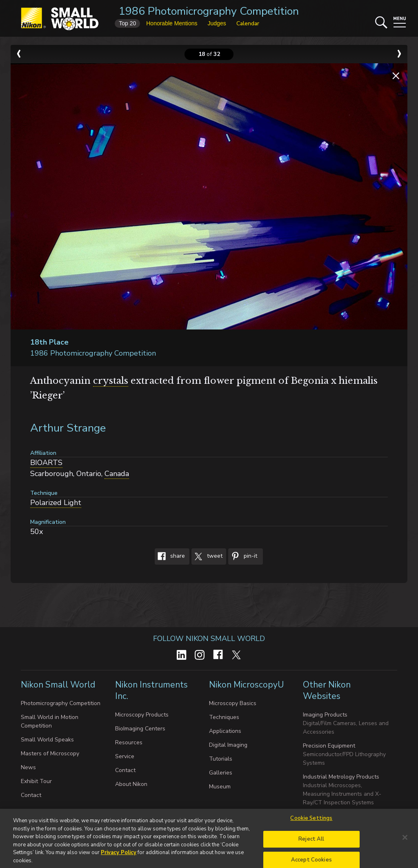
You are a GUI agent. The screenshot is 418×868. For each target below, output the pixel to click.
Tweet (207, 556)
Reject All (311, 843)
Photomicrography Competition (61, 703)
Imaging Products (325, 715)
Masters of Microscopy (50, 753)
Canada (117, 474)
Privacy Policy (119, 856)
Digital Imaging (228, 745)
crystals (111, 381)
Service (125, 756)
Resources (129, 742)
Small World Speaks (47, 740)
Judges (217, 23)
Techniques (224, 717)
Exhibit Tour (36, 781)
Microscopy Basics (233, 703)
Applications (225, 731)
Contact (31, 795)
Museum (220, 787)
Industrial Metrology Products (341, 777)
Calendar (248, 23)
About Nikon (131, 784)
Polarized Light (56, 503)
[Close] (405, 841)
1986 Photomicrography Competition (209, 11)
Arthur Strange (68, 428)
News (28, 767)
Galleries (221, 773)
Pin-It (243, 556)
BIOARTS (46, 463)
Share (170, 556)
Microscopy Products (142, 715)
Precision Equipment (329, 746)
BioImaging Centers (140, 729)
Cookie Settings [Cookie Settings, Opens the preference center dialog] (311, 822)
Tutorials (221, 759)
